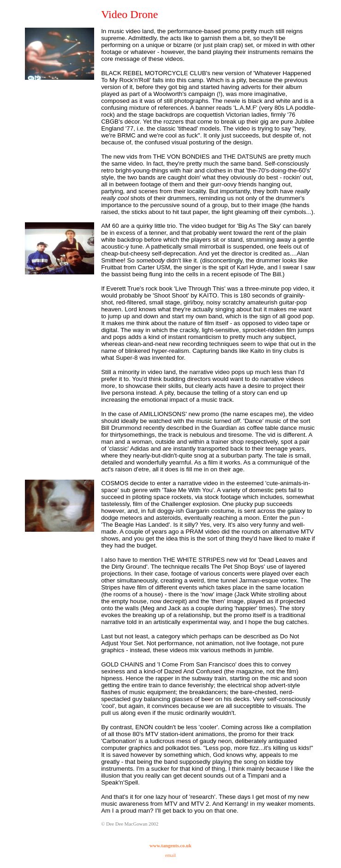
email (171, 855)
